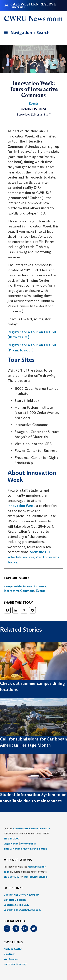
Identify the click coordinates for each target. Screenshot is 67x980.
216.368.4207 (12, 877)
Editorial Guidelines (15, 900)
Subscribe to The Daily (16, 905)
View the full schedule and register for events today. (33, 557)
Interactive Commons (19, 591)
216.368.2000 (12, 839)
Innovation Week (21, 506)
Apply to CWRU (13, 949)
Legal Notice (11, 844)
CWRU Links (13, 942)
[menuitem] (33, 895)
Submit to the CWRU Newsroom (22, 910)
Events (41, 591)
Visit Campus (11, 959)
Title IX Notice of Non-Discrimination (25, 849)
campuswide (13, 586)
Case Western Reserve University (31, 828)
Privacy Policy (28, 844)
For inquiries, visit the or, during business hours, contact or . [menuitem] (26, 872)
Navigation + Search (26, 33)
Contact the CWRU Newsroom (21, 895)
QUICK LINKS (13, 888)
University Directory (15, 964)
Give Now (9, 954)
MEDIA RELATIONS (18, 860)
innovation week (35, 586)
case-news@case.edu (35, 877)
